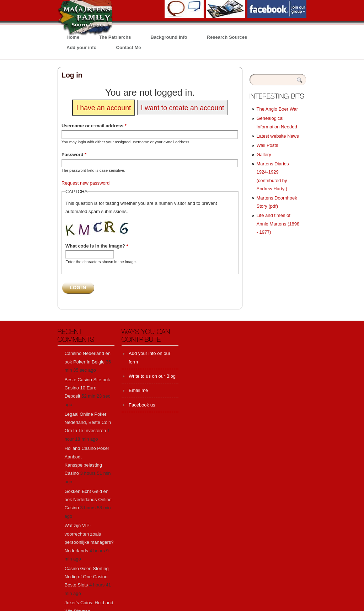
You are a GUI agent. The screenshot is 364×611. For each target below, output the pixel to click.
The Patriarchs (115, 37)
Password (74, 155)
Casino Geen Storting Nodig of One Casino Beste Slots (87, 577)
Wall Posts (267, 145)
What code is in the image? (97, 246)
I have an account (103, 107)
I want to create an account (182, 107)
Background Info (169, 37)
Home (73, 37)
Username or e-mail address (94, 126)
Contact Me (129, 47)
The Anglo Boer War (277, 109)
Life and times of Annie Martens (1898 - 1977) (278, 224)
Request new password (85, 183)
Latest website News (278, 136)
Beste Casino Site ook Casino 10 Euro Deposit (87, 388)
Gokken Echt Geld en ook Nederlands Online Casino (88, 500)
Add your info (82, 47)
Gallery (264, 155)
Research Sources (227, 37)
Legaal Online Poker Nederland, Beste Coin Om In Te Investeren (88, 423)
